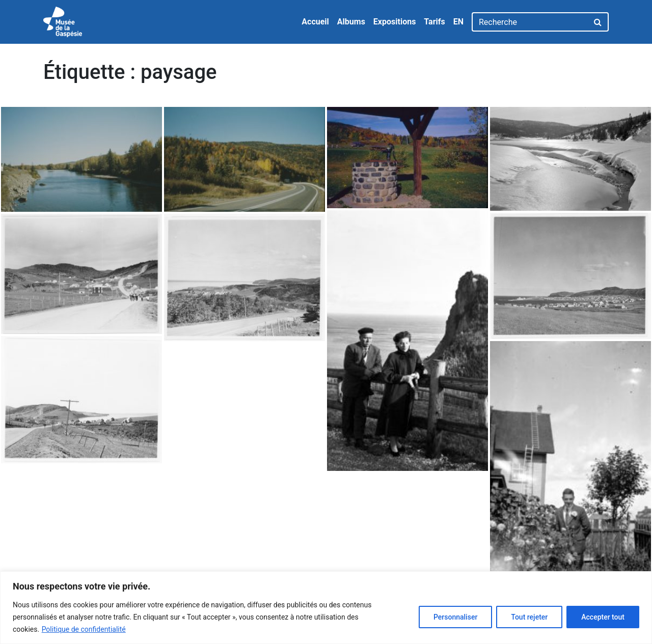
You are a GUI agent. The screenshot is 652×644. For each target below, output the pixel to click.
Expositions (395, 22)
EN (458, 22)
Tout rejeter (529, 617)
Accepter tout (603, 617)
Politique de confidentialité (84, 629)
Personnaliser (455, 617)
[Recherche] (530, 22)
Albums (351, 22)
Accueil (315, 22)
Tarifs (434, 22)
